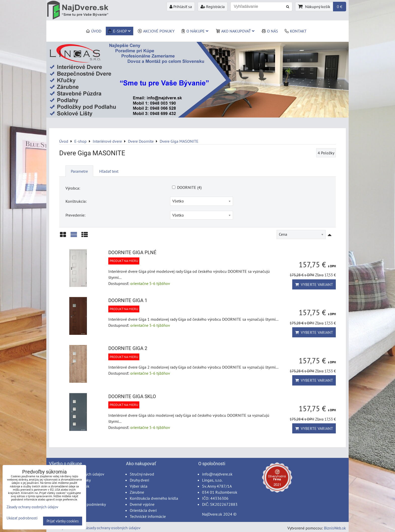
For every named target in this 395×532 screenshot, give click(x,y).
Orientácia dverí (143, 510)
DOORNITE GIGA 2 (128, 348)
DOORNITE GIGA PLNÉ (132, 253)
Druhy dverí (139, 480)
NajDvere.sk (212, 514)
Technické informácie (148, 516)
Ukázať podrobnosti (22, 518)
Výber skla (139, 486)
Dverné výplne (142, 504)
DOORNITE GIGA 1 (128, 300)
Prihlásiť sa (181, 7)
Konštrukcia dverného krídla (154, 498)
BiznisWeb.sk (335, 528)
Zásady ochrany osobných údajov (112, 528)
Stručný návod (142, 474)
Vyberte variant (314, 284)
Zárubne (137, 492)
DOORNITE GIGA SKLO (132, 396)
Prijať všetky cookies (63, 521)
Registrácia (213, 7)
